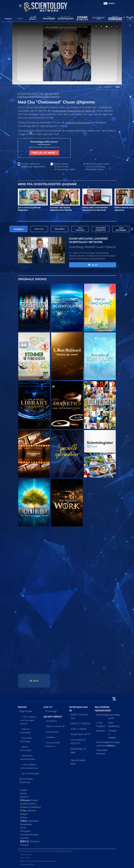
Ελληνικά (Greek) (29, 800)
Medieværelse (53, 732)
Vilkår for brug (26, 854)
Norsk (23, 828)
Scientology (102, 715)
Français (24, 845)
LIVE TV (48, 707)
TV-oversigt (51, 711)
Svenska (24, 838)
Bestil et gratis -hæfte (65, 166)
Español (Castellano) (30, 807)
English (24, 790)
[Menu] (20, 6)
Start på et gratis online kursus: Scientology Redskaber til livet (97, 166)
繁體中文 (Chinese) (30, 841)
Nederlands (26, 824)
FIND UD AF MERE (44, 153)
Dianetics (101, 731)
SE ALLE (34, 681)
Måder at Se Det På (55, 726)
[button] (132, 229)
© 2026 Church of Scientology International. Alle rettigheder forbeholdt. (45, 851)
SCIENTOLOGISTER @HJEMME (38, 94)
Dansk (23, 793)
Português (25, 831)
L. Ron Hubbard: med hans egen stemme (28, 720)
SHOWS (22, 707)
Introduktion (52, 721)
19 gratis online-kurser (78, 122)
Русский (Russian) (29, 835)
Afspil (93, 265)
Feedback (51, 737)
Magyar (24, 814)
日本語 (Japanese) (29, 821)
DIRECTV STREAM (80, 723)
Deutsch (24, 797)
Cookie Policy (25, 858)
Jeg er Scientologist (30, 773)
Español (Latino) (28, 804)
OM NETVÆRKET (53, 717)
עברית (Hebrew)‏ (28, 810)
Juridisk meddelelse (27, 864)
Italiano (24, 817)
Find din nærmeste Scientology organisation (33, 165)
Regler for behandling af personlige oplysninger (38, 861)
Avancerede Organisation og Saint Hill (74, 111)
